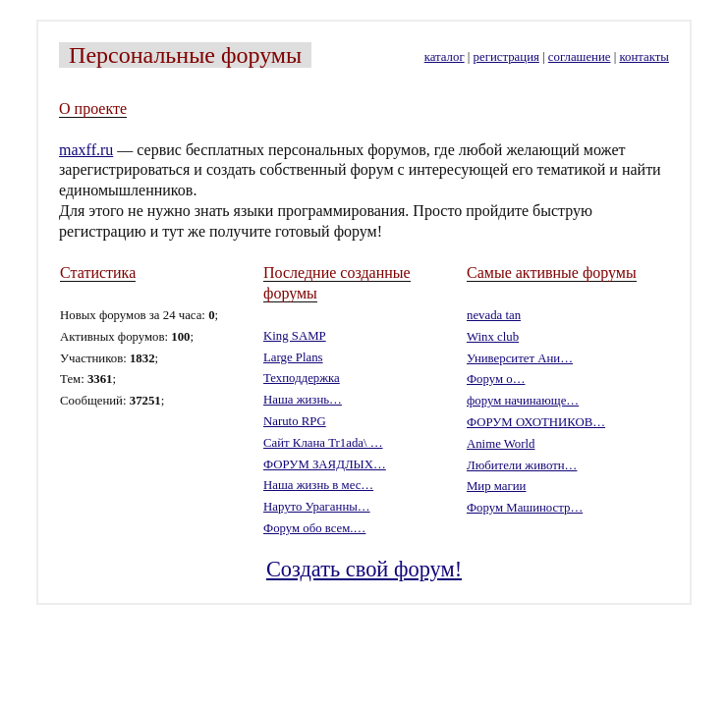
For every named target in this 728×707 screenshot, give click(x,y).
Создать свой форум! (364, 569)
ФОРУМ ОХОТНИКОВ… (536, 422)
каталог (445, 57)
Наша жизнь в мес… (318, 485)
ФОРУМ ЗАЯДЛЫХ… (325, 464)
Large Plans (293, 357)
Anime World (501, 444)
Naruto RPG (295, 421)
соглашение (580, 57)
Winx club (493, 337)
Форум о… (496, 379)
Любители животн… (522, 465)
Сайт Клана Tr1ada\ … (323, 443)
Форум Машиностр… (525, 508)
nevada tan (494, 315)
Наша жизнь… (303, 400)
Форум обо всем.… (314, 528)
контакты (644, 57)
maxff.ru (86, 150)
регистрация (506, 57)
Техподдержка (302, 378)
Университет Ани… (520, 358)
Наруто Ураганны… (317, 507)
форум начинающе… (523, 401)
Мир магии (496, 486)
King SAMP (295, 336)
